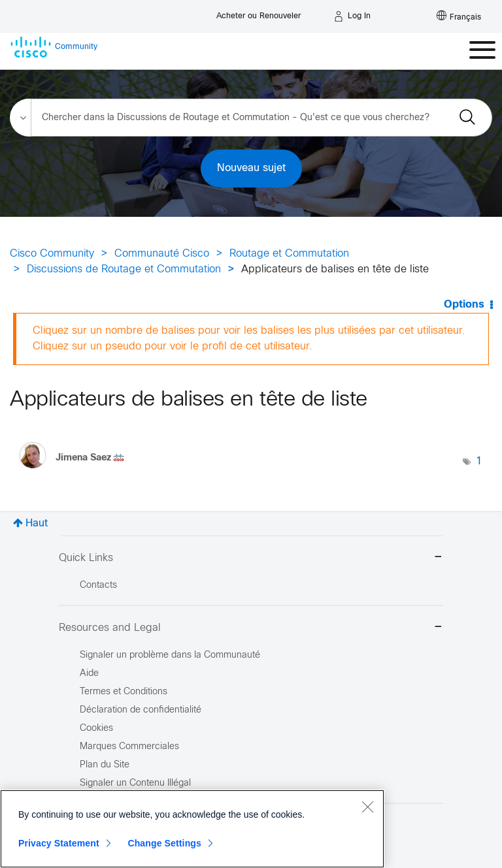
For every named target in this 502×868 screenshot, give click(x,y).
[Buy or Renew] (259, 13)
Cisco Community (52, 254)
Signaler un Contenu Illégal (135, 783)
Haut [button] (37, 523)
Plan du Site (105, 765)
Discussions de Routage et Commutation (124, 269)
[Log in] (352, 16)
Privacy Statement (59, 843)
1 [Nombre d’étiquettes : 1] (479, 461)
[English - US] (459, 16)
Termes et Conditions (124, 692)
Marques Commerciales (129, 747)
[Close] (367, 807)
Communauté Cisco (162, 254)
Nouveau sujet (251, 168)
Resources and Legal (251, 628)
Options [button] (464, 305)
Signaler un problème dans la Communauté (170, 655)
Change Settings (164, 843)
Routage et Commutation (289, 254)
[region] (192, 829)
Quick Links (251, 558)
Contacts (98, 586)
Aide (89, 674)
